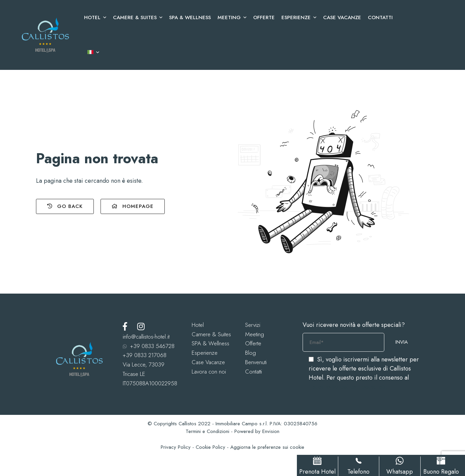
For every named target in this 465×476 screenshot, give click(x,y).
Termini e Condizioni (207, 431)
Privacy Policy (176, 447)
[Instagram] (141, 326)
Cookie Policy (210, 447)
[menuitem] (92, 52)
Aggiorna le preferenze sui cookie (267, 447)
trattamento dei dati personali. (348, 387)
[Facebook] (125, 326)
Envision (271, 431)
